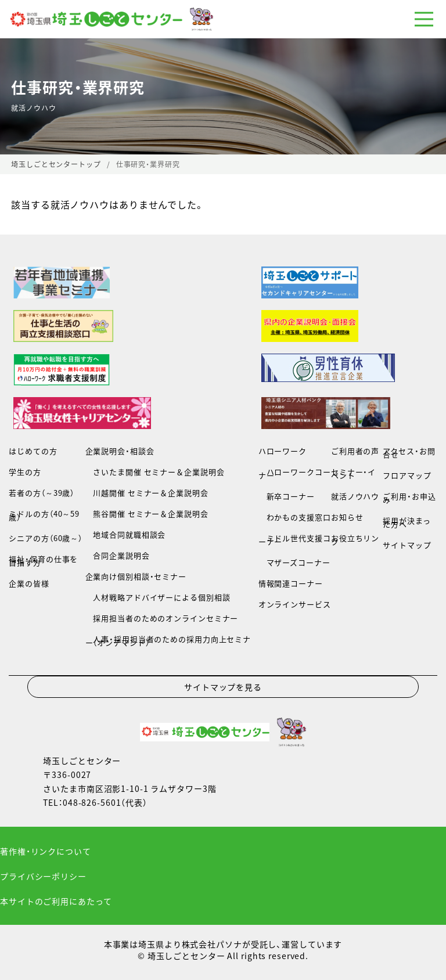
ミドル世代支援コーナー (295, 540)
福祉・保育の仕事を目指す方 (43, 561)
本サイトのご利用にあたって (56, 901)
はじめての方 (33, 451)
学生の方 (25, 472)
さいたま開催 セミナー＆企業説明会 (155, 472)
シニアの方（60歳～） (46, 538)
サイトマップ (407, 545)
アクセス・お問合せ (409, 453)
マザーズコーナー (294, 562)
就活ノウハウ (355, 496)
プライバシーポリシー (43, 876)
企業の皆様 (29, 583)
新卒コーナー (287, 496)
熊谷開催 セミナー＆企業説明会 (147, 514)
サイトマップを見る (223, 687)
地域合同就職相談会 (126, 534)
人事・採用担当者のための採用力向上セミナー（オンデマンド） (168, 641)
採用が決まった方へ (407, 522)
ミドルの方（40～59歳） (44, 515)
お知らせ (347, 517)
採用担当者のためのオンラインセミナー (162, 618)
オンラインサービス (295, 604)
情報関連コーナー (291, 583)
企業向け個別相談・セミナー (136, 576)
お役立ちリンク (355, 540)
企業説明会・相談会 (120, 451)
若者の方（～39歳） (42, 493)
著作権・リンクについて (46, 851)
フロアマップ (407, 475)
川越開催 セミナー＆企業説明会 (147, 493)
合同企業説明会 (118, 555)
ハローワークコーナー (295, 473)
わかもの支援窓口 (295, 517)
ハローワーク (283, 451)
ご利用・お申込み (409, 498)
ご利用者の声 (355, 451)
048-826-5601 (92, 802)
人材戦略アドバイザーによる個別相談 (158, 597)
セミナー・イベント (353, 473)
